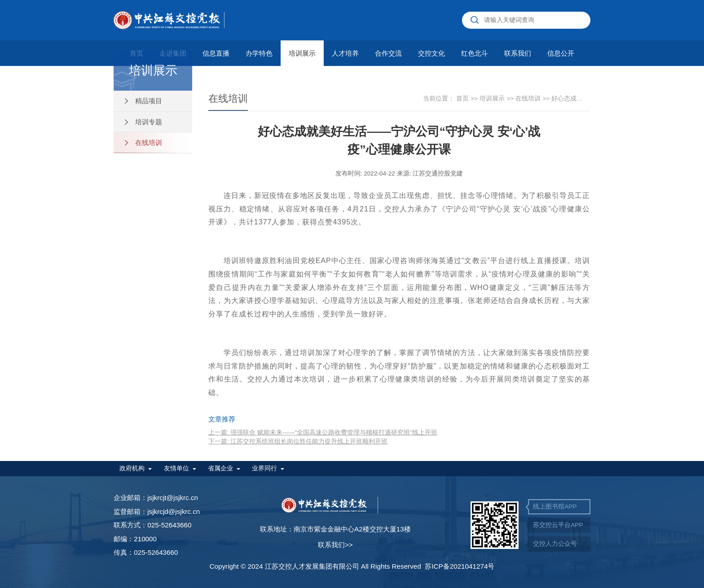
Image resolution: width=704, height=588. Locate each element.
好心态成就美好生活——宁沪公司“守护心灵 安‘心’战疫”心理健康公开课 (570, 99)
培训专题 (143, 122)
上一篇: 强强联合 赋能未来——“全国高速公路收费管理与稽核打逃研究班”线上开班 (323, 432)
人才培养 (345, 53)
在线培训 (143, 143)
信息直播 (216, 53)
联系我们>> (335, 545)
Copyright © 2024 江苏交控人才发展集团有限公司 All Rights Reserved (317, 566)
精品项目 (143, 101)
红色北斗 (475, 53)
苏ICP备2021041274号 (460, 566)
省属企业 (220, 468)
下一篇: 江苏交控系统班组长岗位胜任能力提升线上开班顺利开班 (298, 441)
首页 (467, 99)
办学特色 (259, 53)
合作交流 (388, 53)
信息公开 (561, 53)
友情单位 (176, 468)
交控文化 (431, 53)
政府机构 (132, 468)
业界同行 (264, 468)
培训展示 (302, 53)
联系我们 (518, 53)
